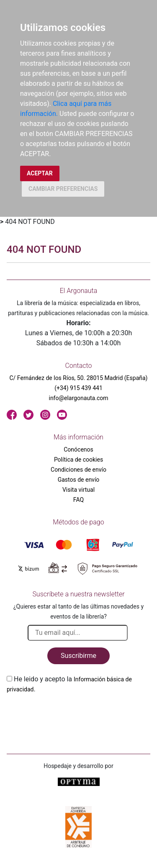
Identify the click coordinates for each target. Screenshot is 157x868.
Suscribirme (78, 656)
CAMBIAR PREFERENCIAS (63, 189)
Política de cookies (78, 460)
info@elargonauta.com (78, 398)
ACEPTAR (40, 173)
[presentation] (70, 714)
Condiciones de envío (78, 470)
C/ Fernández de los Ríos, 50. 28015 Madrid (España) (79, 378)
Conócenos (78, 449)
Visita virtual (78, 490)
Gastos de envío (79, 480)
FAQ (78, 500)
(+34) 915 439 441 (78, 388)
